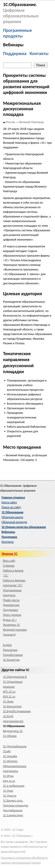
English (7, 645)
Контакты (39, 53)
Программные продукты (18, 33)
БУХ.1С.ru (9, 696)
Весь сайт (9, 561)
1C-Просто (10, 796)
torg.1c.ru (9, 781)
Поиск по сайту (11, 507)
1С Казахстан (11, 660)
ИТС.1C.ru (9, 692)
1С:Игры (8, 776)
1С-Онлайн (10, 756)
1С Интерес (10, 761)
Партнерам (10, 650)
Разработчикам (13, 655)
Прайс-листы (11, 600)
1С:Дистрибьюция (15, 746)
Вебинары (13, 45)
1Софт (7, 751)
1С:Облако (10, 736)
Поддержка (15, 53)
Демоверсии (11, 605)
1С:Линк (8, 701)
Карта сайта (9, 502)
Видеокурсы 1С (13, 731)
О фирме (9, 566)
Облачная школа (12, 517)
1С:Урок (8, 791)
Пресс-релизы (12, 615)
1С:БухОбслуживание (17, 711)
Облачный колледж (14, 522)
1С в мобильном (14, 786)
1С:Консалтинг (12, 706)
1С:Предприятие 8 (15, 677)
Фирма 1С (10, 554)
